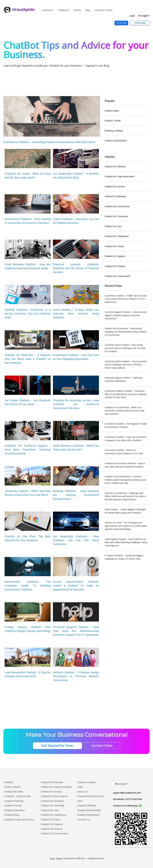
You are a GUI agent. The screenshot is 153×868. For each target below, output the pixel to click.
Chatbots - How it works (17, 796)
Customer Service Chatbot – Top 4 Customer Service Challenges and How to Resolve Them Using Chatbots (126, 365)
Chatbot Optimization (116, 140)
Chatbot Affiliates (87, 806)
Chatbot (9, 782)
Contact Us (83, 820)
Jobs (80, 801)
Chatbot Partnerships (89, 810)
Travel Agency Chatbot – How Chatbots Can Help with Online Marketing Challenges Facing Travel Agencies (126, 542)
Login (132, 16)
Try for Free (121, 23)
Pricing (77, 10)
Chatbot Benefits (14, 792)
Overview (48, 10)
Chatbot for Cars (113, 226)
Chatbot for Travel (114, 246)
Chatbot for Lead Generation (119, 176)
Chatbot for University (116, 216)
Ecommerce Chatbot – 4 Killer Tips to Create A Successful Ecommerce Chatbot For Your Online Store (126, 299)
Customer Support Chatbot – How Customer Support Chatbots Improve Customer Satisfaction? (126, 315)
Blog (88, 10)
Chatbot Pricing (13, 806)
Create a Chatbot (87, 782)
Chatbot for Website (115, 166)
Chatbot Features (14, 801)
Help (80, 787)
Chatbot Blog (12, 815)
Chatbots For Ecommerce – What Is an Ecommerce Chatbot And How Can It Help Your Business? (125, 411)
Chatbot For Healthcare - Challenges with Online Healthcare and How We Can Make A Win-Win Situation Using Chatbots (125, 496)
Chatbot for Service (115, 186)
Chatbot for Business (115, 196)
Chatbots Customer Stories (19, 820)
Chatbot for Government (117, 276)
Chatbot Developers (88, 815)
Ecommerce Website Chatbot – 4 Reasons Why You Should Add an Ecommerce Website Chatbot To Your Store (126, 394)
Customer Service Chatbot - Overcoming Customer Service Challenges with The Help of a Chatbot (125, 348)
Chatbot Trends (113, 121)
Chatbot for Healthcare (117, 236)
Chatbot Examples (14, 810)
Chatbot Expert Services (90, 796)
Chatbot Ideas (112, 111)
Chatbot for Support (115, 256)
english (144, 16)
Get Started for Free (57, 746)
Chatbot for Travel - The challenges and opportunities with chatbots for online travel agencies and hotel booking (126, 526)
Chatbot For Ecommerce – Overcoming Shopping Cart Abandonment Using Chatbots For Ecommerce (126, 332)
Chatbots (64, 10)
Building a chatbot (114, 131)
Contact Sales (140, 23)
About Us (82, 792)
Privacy (59, 858)
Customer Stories (104, 10)
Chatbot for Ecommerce (117, 206)
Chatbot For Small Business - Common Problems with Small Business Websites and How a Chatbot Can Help (125, 480)
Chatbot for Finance (115, 266)
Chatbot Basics (12, 787)
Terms (52, 858)
